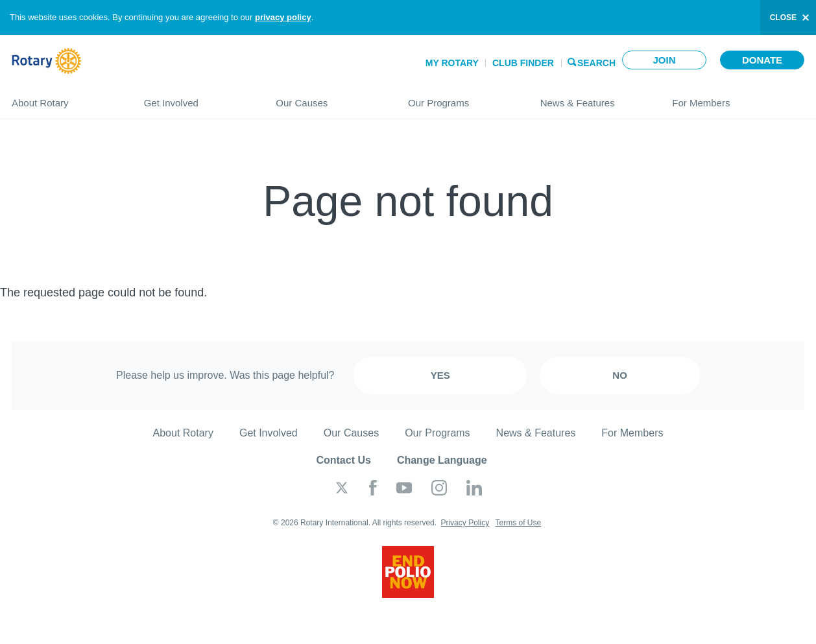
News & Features (594, 98)
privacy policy (283, 17)
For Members (738, 98)
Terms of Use (518, 523)
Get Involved (197, 98)
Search (596, 62)
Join (664, 60)
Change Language (442, 460)
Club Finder (523, 63)
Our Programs (461, 98)
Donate (762, 60)
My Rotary (452, 63)
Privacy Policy (465, 523)
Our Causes (329, 98)
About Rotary (65, 98)
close (783, 18)
